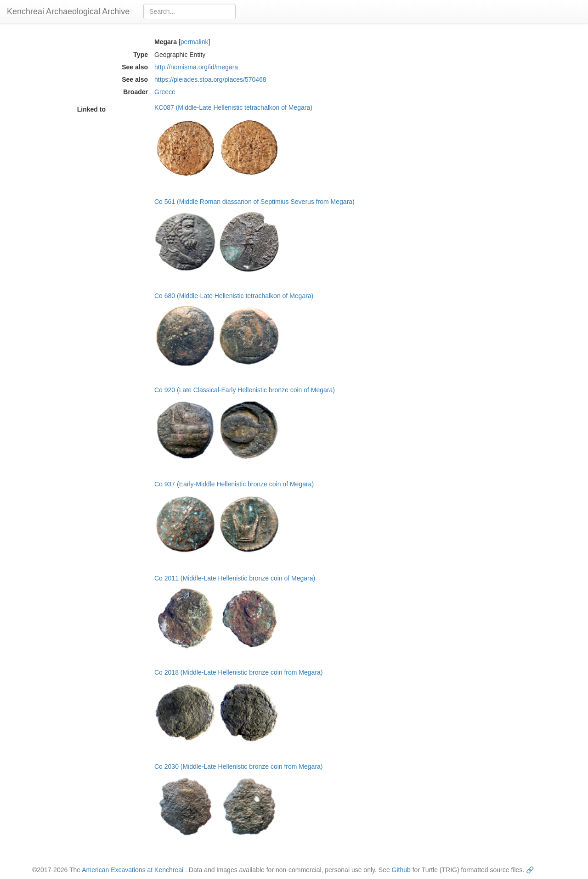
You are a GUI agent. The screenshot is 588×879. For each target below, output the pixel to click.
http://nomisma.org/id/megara (196, 67)
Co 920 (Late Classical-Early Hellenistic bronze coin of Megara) (245, 390)
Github (401, 870)
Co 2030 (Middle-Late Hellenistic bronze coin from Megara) (239, 766)
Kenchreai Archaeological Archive (68, 11)
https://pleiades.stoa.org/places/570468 (210, 79)
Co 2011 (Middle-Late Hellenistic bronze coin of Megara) (235, 578)
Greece (165, 92)
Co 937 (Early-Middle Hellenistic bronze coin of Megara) (234, 484)
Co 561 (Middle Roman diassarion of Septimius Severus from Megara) (254, 202)
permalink (195, 42)
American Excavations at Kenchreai (133, 870)
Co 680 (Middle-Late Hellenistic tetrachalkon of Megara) (234, 296)
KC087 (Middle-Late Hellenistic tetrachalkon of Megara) (233, 107)
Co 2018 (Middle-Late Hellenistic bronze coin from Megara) (239, 672)
